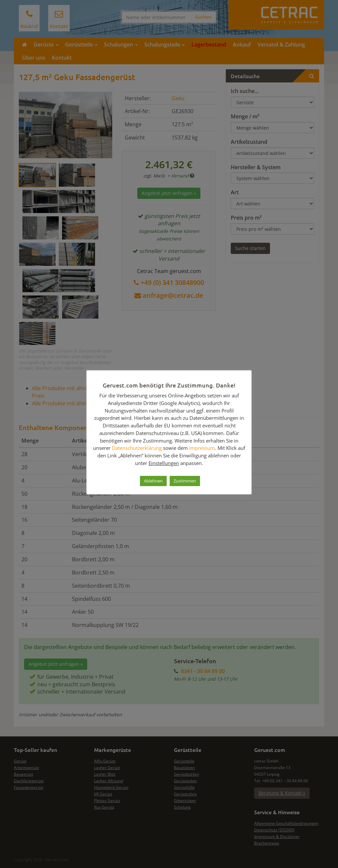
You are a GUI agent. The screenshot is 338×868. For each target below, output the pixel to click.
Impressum (202, 448)
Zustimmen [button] (185, 481)
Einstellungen (164, 463)
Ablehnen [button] (153, 481)
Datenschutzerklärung (137, 448)
